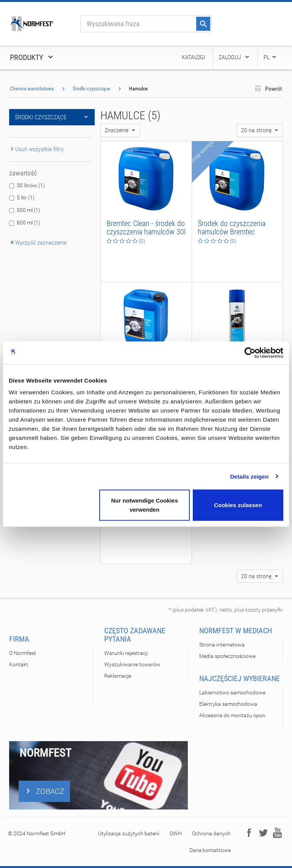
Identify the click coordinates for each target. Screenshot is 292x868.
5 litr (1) (26, 198)
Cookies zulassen (238, 505)
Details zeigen (249, 476)
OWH (176, 833)
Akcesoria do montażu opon (232, 715)
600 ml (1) (29, 223)
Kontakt (19, 664)
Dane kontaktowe (210, 850)
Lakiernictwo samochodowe (232, 693)
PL (270, 57)
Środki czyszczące (91, 89)
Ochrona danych (211, 833)
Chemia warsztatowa (32, 89)
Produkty (32, 57)
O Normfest (23, 653)
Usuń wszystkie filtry (36, 149)
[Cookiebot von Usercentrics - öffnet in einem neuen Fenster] (250, 353)
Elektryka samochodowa (228, 704)
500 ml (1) (29, 210)
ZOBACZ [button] (44, 791)
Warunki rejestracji (126, 653)
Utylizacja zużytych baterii (129, 833)
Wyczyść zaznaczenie (38, 243)
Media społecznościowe (227, 656)
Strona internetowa (222, 645)
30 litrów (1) (31, 185)
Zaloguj (234, 57)
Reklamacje (118, 676)
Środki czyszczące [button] (52, 117)
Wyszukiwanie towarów (132, 664)
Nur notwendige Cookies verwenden (144, 505)
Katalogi (194, 57)
